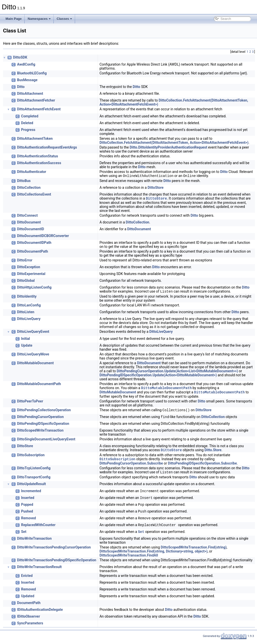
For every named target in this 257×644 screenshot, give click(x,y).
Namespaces (39, 19)
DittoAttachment (30, 94)
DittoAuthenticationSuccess (39, 163)
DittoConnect (27, 216)
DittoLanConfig (29, 307)
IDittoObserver (28, 620)
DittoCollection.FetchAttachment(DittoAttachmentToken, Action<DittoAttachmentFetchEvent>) (174, 143)
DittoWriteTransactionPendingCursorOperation (54, 551)
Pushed (27, 515)
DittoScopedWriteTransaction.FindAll (129, 559)
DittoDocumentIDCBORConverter (43, 237)
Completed (30, 116)
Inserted (28, 502)
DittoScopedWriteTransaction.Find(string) (194, 551)
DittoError (25, 261)
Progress (28, 130)
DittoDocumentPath (33, 252)
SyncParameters (30, 627)
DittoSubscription (31, 458)
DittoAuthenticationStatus (38, 156)
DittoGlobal (26, 282)
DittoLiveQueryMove (33, 356)
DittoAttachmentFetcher (36, 100)
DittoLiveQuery (29, 320)
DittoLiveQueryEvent (33, 333)
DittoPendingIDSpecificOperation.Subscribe (202, 467)
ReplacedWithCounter (38, 529)
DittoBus (24, 181)
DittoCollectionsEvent (34, 195)
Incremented (31, 495)
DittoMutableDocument (35, 364)
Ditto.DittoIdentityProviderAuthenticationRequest (169, 147)
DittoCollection (29, 188)
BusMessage (27, 80)
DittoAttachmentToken (35, 139)
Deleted (27, 123)
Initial (25, 340)
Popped (27, 509)
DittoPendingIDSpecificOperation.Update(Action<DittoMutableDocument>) (158, 377)
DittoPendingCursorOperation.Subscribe (131, 467)
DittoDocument (29, 223)
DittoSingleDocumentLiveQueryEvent (46, 442)
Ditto (21, 87)
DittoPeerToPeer (30, 404)
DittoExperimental (31, 275)
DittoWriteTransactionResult (39, 571)
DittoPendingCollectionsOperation (44, 412)
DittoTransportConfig (34, 481)
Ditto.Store (213, 453)
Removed (28, 522)
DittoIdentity (27, 298)
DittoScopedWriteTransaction (40, 433)
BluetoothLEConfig (32, 73)
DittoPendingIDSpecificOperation (43, 426)
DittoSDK (20, 57)
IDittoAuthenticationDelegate (40, 614)
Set (24, 536)
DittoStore (156, 188)
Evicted (27, 580)
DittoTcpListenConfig (34, 472)
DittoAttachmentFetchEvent (39, 109)
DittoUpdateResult (31, 488)
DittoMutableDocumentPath (39, 385)
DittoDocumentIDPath (34, 244)
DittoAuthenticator (32, 172)
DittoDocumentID (31, 230)
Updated (28, 600)
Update (27, 347)
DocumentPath (29, 607)
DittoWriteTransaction (34, 542)
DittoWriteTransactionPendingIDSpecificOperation (57, 564)
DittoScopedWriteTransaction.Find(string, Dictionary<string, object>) (153, 555)
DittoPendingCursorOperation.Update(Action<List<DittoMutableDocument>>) (177, 373)
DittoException (29, 268)
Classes (64, 19)
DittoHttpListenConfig (34, 288)
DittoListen (26, 313)
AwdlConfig (26, 64)
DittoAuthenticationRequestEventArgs (47, 147)
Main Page (14, 19)
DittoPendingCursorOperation (40, 419)
